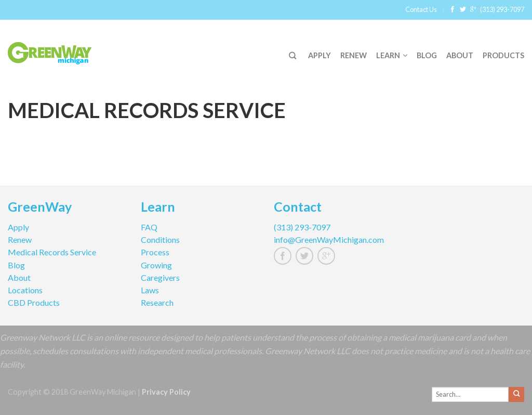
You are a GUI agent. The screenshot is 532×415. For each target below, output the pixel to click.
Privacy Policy (166, 392)
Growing (156, 265)
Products (503, 55)
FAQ (149, 227)
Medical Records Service (52, 252)
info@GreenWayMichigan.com (329, 239)
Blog (427, 55)
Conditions (160, 239)
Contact (298, 208)
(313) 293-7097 (502, 9)
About (460, 55)
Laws (150, 290)
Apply (320, 55)
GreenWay (40, 208)
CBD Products (34, 302)
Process (155, 252)
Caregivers (160, 277)
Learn (388, 55)
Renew (354, 55)
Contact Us (421, 9)
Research (157, 302)
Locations (25, 290)
